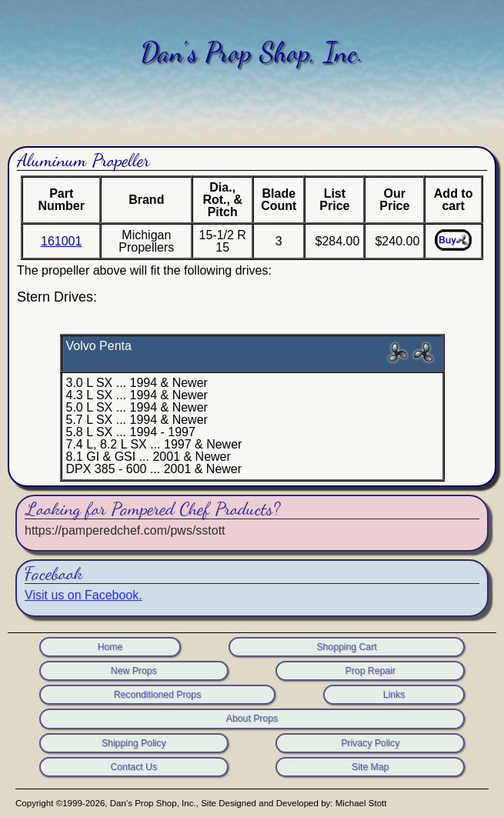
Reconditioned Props (158, 695)
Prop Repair (370, 671)
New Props (134, 671)
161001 (61, 241)
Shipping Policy (134, 743)
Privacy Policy (370, 743)
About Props (252, 719)
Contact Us (134, 767)
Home (110, 647)
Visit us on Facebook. (83, 595)
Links (394, 695)
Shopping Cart (346, 647)
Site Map (370, 767)
